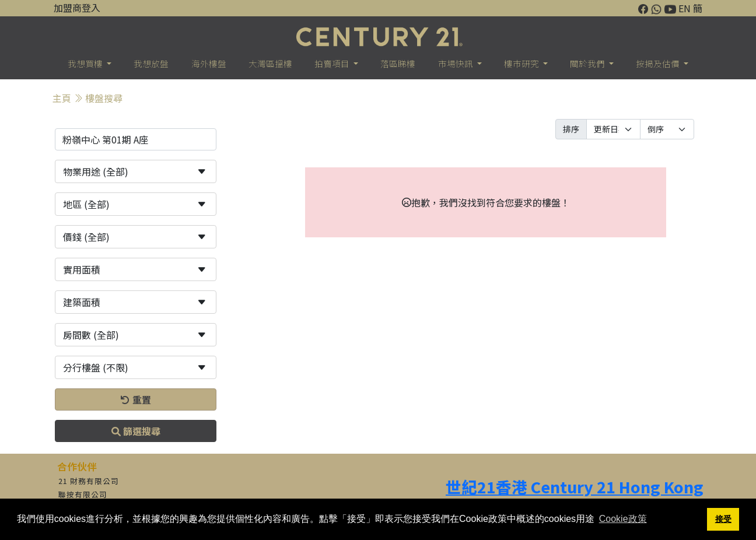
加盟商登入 (77, 8)
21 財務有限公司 (89, 481)
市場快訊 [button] (456, 63)
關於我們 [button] (588, 63)
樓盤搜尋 (104, 98)
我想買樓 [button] (86, 63)
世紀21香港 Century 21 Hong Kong (575, 487)
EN (685, 8)
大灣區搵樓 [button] (270, 63)
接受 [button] (723, 519)
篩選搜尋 (136, 431)
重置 (136, 399)
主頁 (62, 98)
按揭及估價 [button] (659, 63)
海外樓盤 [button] (209, 63)
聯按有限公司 (83, 494)
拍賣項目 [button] (333, 63)
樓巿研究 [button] (522, 63)
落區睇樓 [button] (398, 63)
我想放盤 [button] (151, 63)
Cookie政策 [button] (623, 519)
